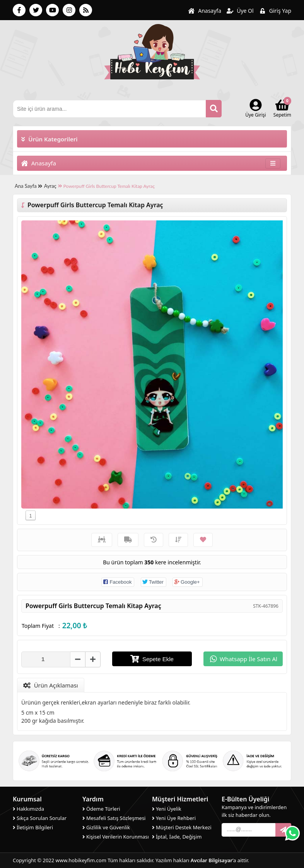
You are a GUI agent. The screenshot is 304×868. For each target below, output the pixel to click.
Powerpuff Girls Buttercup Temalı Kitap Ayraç (106, 186)
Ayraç (50, 186)
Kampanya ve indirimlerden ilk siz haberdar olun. (254, 811)
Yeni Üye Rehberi (174, 818)
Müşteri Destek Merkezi (182, 827)
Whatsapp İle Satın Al (244, 659)
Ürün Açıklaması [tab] (51, 685)
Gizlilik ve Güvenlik (106, 827)
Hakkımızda (28, 809)
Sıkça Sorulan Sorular (40, 818)
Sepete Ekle (152, 659)
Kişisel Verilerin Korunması (116, 837)
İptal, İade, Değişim (177, 837)
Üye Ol (240, 11)
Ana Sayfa (28, 186)
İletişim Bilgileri (33, 827)
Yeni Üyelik (167, 809)
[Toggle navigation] (273, 163)
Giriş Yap (275, 11)
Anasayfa (205, 11)
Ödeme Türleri (101, 809)
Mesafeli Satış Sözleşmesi (114, 818)
